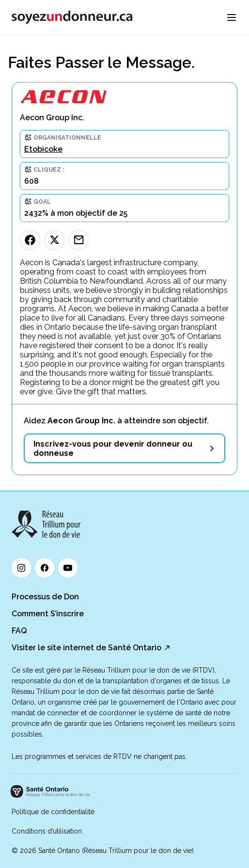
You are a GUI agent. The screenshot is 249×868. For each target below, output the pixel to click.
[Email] (78, 240)
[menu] (232, 17)
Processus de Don (45, 597)
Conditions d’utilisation (47, 831)
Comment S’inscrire (48, 614)
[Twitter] (54, 240)
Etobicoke (43, 149)
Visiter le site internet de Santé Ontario (86, 648)
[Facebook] (30, 240)
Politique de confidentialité (53, 812)
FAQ (19, 631)
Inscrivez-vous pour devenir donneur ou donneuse (113, 449)
